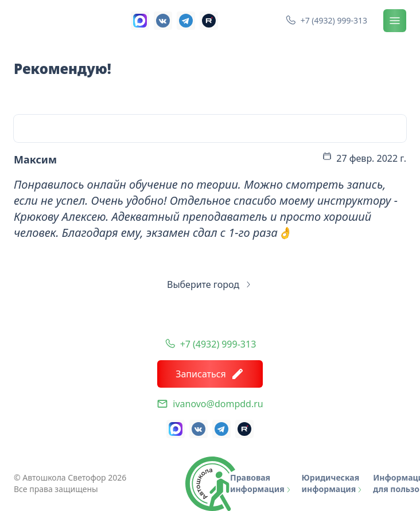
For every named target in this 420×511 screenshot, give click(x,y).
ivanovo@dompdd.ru (218, 404)
